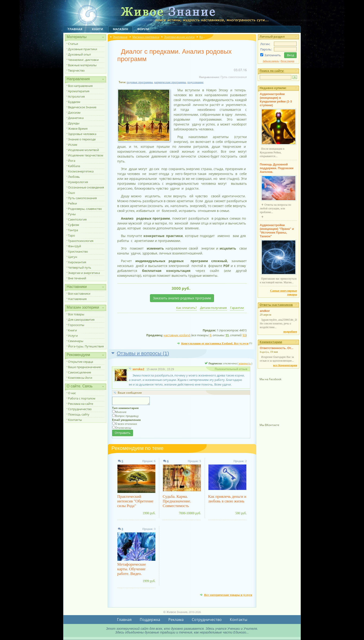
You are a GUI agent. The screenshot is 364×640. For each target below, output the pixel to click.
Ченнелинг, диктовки (83, 60)
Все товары (76, 314)
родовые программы (140, 82)
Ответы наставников (276, 305)
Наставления (77, 299)
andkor (265, 311)
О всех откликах (126, 424)
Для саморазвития (81, 320)
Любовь (74, 177)
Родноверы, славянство (85, 209)
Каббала (74, 166)
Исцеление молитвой (83, 150)
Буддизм (74, 102)
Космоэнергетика (81, 171)
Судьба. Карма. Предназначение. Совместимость (177, 501)
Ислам (73, 145)
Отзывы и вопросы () (143, 353)
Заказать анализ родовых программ (182, 298)
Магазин (120, 29)
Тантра (73, 230)
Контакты (75, 420)
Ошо (71, 193)
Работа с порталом (82, 398)
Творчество (76, 70)
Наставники (77, 287)
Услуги (73, 336)
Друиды (74, 123)
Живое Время (78, 129)
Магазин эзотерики (146, 37)
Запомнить (273, 55)
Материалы (77, 37)
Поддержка (150, 620)
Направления (78, 79)
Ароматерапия (79, 91)
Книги (97, 29)
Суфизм (74, 225)
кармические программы (170, 82)
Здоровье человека (82, 134)
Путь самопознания (82, 198)
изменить (245, 363)
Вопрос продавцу (127, 416)
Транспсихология (81, 241)
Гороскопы (76, 325)
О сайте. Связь (80, 386)
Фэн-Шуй (75, 246)
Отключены (123, 428)
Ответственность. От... (277, 348)
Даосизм (74, 112)
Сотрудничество (80, 409)
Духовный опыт (80, 54)
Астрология (76, 96)
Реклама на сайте (81, 404)
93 (244, 335)
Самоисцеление (80, 372)
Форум (143, 29)
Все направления (80, 86)
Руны (72, 214)
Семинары (76, 341)
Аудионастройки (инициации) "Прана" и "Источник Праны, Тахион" (277, 231)
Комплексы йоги (80, 378)
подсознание (195, 82)
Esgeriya (264, 352)
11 (227, 335)
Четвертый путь (80, 267)
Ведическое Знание (82, 107)
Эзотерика (120, 37)
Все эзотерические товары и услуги (228, 595)
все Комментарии (285, 365)
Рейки (72, 203)
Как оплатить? (187, 308)
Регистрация (287, 61)
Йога (72, 161)
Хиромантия (77, 262)
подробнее (290, 332)
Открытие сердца (81, 362)
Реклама (176, 620)
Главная (75, 29)
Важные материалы (82, 65)
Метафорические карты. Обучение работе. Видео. (132, 569)
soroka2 (138, 369)
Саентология (77, 219)
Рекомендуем (78, 355)
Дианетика (76, 118)
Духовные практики (83, 49)
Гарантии (237, 308)
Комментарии (271, 342)
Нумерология (78, 182)
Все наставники (79, 294)
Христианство (78, 251)
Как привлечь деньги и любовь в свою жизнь (227, 499)
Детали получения (213, 308)
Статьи (73, 44)
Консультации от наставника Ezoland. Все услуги (215, 343)
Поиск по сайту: (272, 71)
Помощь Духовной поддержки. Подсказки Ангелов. (277, 168)
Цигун (73, 257)
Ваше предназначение (84, 367)
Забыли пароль (271, 61)
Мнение (121, 412)
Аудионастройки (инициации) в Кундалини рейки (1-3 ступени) (276, 100)
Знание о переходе (82, 139)
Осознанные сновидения (86, 187)
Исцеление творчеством (86, 155)
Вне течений (77, 278)
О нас (72, 393)
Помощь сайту (79, 414)
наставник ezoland (177, 335)
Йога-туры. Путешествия (86, 346)
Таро (71, 235)
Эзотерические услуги (179, 37)
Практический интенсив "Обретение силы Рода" (135, 501)
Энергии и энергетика (84, 273)
